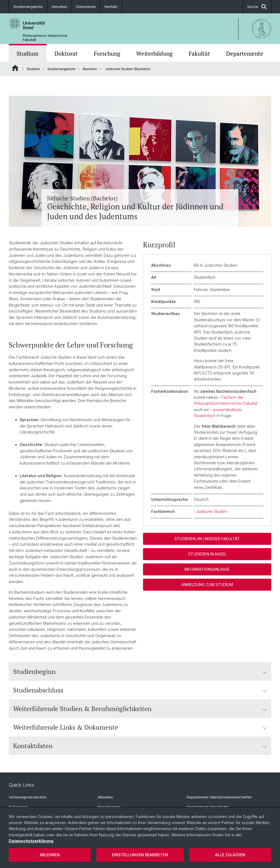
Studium (27, 53)
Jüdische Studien (212, 511)
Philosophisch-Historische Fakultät (45, 38)
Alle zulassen (230, 855)
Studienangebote (28, 7)
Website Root (15, 68)
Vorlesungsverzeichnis (28, 797)
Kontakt (111, 7)
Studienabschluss (140, 690)
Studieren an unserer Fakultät (207, 539)
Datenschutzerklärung (31, 841)
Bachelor (90, 69)
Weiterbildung (154, 53)
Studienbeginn (140, 671)
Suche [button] (257, 7)
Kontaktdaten (140, 746)
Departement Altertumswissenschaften (219, 797)
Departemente (245, 53)
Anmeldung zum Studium (207, 585)
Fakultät (199, 53)
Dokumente (86, 7)
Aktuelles (59, 7)
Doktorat (66, 53)
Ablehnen (50, 855)
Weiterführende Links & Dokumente (140, 727)
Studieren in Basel (207, 554)
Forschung (107, 53)
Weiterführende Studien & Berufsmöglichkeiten (140, 709)
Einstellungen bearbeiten (140, 855)
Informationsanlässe (207, 569)
